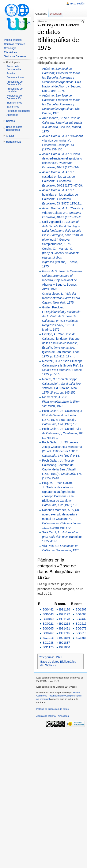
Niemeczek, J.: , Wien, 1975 (61, 402)
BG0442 (48, 609)
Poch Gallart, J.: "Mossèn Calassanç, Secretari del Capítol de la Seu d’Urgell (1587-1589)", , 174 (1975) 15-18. (62, 469)
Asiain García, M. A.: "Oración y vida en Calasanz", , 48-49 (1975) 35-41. (63, 213)
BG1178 (65, 619)
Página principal (13, 40)
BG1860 (65, 647)
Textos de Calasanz (15, 56)
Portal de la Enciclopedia (14, 68)
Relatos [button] (10, 121)
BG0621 (48, 624)
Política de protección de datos (52, 709)
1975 (59, 657)
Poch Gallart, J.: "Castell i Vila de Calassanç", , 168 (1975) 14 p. (63, 433)
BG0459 (48, 619)
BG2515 (81, 624)
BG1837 (65, 643)
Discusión (56, 14)
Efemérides (10, 52)
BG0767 (48, 633)
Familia (11, 74)
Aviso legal (64, 716)
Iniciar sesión (77, 4)
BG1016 (48, 638)
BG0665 (48, 628)
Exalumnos (13, 107)
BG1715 (65, 633)
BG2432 (81, 619)
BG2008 (81, 614)
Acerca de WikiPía (46, 716)
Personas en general (18, 111)
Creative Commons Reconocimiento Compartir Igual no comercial (59, 696)
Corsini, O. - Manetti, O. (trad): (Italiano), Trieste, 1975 (61, 258)
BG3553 (81, 638)
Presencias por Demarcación (15, 83)
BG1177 (65, 614)
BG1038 (48, 643)
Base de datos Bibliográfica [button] (14, 128)
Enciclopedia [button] (13, 63)
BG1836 (65, 638)
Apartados (12, 115)
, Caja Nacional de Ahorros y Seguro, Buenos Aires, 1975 (63, 280)
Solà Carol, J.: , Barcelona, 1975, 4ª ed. (63, 537)
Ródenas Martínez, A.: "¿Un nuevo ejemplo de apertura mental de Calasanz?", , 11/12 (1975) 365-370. (62, 519)
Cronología (10, 48)
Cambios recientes (14, 44)
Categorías (46, 657)
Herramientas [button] (14, 142)
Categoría (41, 14)
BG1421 (65, 628)
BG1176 (65, 609)
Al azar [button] (10, 136)
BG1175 (48, 647)
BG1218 (65, 624)
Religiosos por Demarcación (15, 97)
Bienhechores (14, 103)
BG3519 (81, 633)
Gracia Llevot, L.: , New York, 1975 (61, 298)
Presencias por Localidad (15, 90)
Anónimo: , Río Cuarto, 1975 (61, 104)
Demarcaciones (15, 78)
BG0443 (48, 614)
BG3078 (81, 628)
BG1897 (81, 609)
